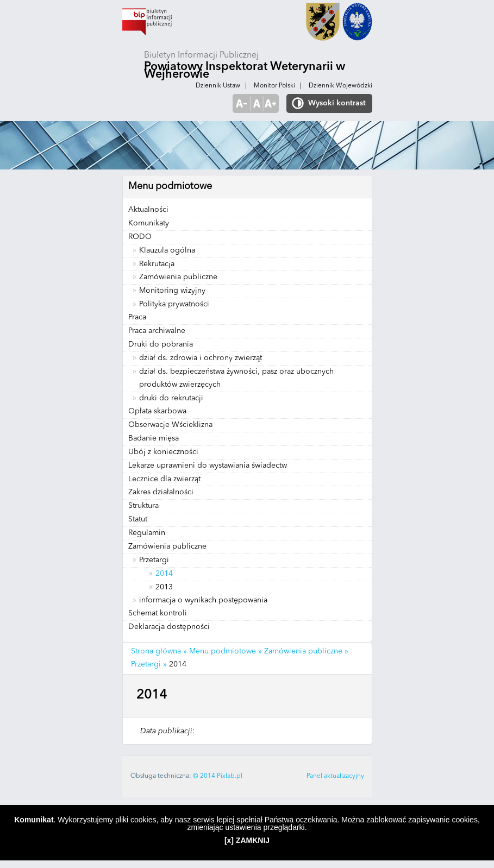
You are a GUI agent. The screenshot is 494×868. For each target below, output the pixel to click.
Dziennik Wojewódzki (340, 86)
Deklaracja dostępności (169, 627)
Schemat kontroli (158, 613)
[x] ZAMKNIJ (247, 840)
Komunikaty (149, 223)
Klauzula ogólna (167, 250)
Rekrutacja (157, 264)
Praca (137, 317)
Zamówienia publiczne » (306, 651)
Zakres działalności (161, 492)
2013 (164, 587)
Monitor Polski (274, 86)
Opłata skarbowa (157, 411)
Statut (138, 519)
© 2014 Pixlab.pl (218, 776)
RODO (140, 237)
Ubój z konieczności (163, 452)
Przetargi (154, 560)
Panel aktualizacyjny (335, 776)
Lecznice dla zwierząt (164, 479)
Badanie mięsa (154, 438)
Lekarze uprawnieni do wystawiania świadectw (208, 466)
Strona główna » (159, 651)
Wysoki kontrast (337, 103)
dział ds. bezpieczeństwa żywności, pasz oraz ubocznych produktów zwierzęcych (236, 378)
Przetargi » (149, 664)
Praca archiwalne (157, 331)
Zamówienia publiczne (178, 277)
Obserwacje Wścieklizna (170, 425)
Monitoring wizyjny (172, 291)
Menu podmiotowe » (226, 651)
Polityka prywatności (174, 304)
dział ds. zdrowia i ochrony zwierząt (201, 358)
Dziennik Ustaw (218, 86)
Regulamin (147, 533)
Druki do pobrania (161, 344)
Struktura (143, 506)
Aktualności (148, 210)
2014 (164, 574)
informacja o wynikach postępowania (203, 600)
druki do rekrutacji (171, 398)
